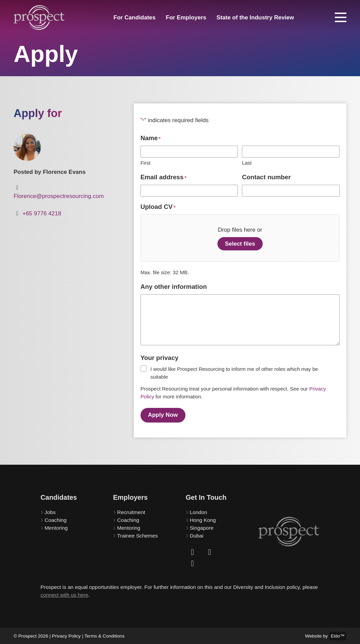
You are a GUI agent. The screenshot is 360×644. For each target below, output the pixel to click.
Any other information (174, 287)
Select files (240, 244)
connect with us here (64, 593)
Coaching (56, 519)
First (145, 163)
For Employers (186, 18)
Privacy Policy (67, 635)
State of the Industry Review (255, 18)
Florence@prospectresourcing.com (59, 196)
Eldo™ (338, 635)
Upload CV (158, 207)
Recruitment (131, 511)
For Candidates (135, 18)
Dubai (197, 534)
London (199, 511)
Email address (163, 177)
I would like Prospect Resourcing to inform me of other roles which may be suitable (234, 373)
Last (247, 163)
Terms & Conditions (104, 635)
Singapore (202, 526)
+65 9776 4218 (42, 213)
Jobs (50, 511)
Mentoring (56, 526)
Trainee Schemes (137, 534)
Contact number (266, 177)
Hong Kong (203, 519)
